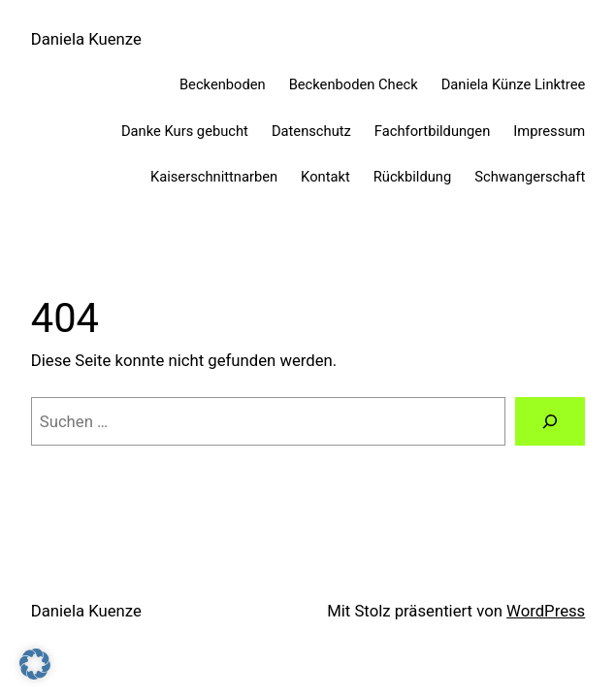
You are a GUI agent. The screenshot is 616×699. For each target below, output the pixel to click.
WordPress (546, 611)
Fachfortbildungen (432, 131)
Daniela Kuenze (86, 39)
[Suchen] (551, 421)
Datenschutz (311, 131)
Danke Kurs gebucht (185, 131)
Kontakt (325, 177)
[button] (35, 664)
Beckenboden (223, 84)
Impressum (549, 131)
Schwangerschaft (530, 177)
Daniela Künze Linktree (514, 84)
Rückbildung (413, 177)
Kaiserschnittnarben (214, 177)
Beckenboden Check (354, 84)
